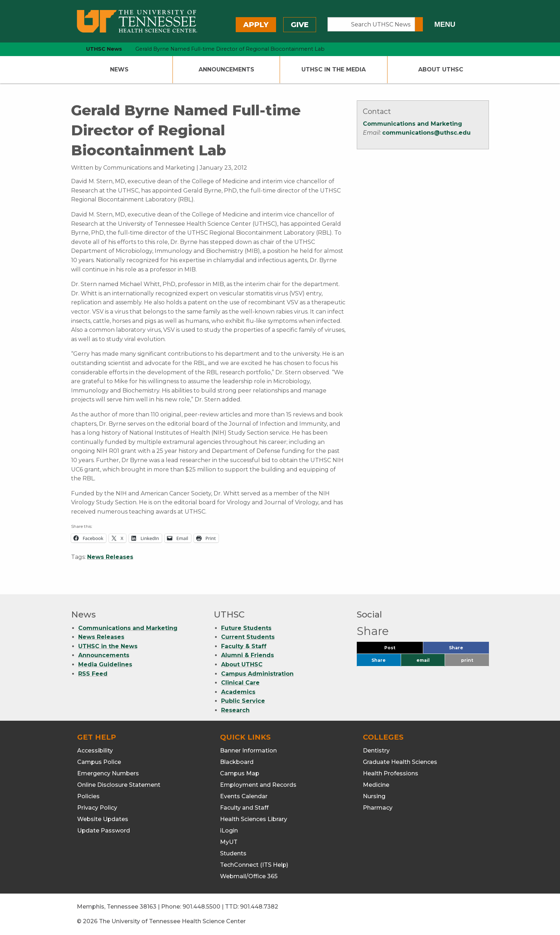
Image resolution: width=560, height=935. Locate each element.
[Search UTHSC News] (371, 24)
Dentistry (376, 751)
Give (300, 25)
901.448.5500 (201, 907)
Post (398, 649)
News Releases (110, 557)
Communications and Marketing (412, 124)
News (119, 69)
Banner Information (248, 751)
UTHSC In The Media (334, 69)
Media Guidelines (105, 664)
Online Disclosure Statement (119, 785)
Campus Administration (257, 674)
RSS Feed (93, 674)
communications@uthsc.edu (426, 133)
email (423, 660)
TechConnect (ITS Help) (254, 865)
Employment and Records (258, 785)
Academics (238, 692)
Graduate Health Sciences (400, 762)
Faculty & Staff (244, 646)
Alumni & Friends (247, 655)
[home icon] (69, 49)
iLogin (229, 831)
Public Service (243, 701)
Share (468, 649)
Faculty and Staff (244, 808)
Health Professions (391, 773)
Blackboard (237, 762)
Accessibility (95, 751)
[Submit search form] (419, 24)
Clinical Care (240, 683)
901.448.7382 (259, 907)
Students (233, 853)
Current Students (248, 637)
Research (235, 710)
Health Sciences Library (254, 819)
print (467, 660)
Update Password (104, 831)
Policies (88, 796)
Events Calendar (244, 796)
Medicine (376, 785)
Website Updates (103, 819)
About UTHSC (441, 69)
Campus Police (99, 762)
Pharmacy (378, 808)
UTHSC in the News (108, 646)
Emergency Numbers (108, 773)
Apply (256, 25)
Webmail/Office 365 (249, 876)
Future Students (246, 628)
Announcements (226, 69)
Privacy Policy (97, 808)
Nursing (374, 796)
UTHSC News (104, 49)
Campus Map (240, 773)
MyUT (229, 842)
